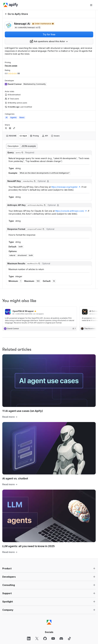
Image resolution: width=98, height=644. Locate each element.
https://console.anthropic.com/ (71, 211)
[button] (22, 153)
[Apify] (11, 5)
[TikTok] (69, 638)
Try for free (49, 34)
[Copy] (28, 27)
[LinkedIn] (29, 638)
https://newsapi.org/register (66, 187)
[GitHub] (45, 638)
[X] (37, 638)
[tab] (11, 136)
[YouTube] (53, 638)
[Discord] (61, 638)
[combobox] (49, 41)
